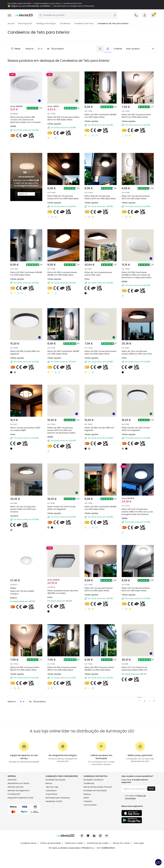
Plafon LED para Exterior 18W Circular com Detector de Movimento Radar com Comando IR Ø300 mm (25, 121)
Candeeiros (65, 24)
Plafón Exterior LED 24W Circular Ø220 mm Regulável (136, 429)
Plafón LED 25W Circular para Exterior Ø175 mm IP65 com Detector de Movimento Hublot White (61, 432)
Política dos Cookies (74, 843)
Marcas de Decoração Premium (98, 787)
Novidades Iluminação (55, 780)
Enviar (151, 789)
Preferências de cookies (98, 843)
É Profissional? (14, 794)
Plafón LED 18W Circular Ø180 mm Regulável (25, 353)
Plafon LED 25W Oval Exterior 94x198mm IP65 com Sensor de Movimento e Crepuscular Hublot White (137, 276)
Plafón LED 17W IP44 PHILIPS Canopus (22, 593)
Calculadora (51, 791)
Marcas (49, 783)
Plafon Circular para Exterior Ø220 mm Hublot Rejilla (25, 429)
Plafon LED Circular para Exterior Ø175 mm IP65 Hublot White (136, 197)
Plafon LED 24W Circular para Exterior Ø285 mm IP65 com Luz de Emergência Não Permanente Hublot (137, 513)
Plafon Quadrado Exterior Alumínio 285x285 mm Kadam (63, 592)
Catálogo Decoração (46, 24)
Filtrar (16, 49)
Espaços (87, 794)
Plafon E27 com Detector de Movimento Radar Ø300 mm (135, 669)
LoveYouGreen (90, 805)
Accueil (11, 24)
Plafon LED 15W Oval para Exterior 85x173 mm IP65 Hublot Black (62, 669)
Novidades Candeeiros (94, 780)
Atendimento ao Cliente (19, 783)
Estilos (86, 798)
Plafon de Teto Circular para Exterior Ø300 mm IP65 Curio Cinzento (23, 509)
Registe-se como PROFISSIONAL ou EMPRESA (31, 6)
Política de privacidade (51, 843)
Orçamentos (51, 794)
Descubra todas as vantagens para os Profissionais (74, 6)
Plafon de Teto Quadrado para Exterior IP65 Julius (98, 274)
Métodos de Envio (16, 787)
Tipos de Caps (52, 787)
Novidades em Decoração (95, 791)
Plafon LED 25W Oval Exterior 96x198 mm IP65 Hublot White (100, 116)
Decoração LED (25, 24)
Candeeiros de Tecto (84, 24)
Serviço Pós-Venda (121, 843)
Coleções (88, 801)
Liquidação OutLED (54, 801)
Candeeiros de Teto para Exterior (113, 24)
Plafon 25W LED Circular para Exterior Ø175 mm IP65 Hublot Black (63, 197)
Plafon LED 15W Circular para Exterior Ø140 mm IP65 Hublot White (63, 119)
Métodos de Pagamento (19, 791)
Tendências (89, 783)
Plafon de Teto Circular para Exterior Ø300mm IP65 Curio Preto (137, 353)
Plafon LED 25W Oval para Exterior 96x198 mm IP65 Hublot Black (62, 274)
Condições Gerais (28, 843)
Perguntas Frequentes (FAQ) (20, 798)
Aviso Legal (139, 843)
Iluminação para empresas (58, 798)
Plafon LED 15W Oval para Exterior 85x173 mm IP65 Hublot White (136, 116)
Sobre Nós (12, 780)
